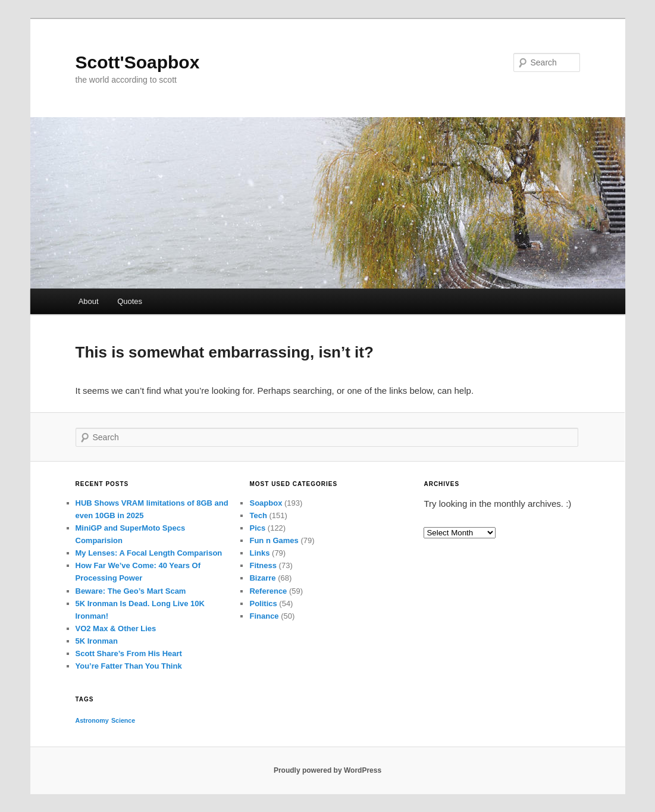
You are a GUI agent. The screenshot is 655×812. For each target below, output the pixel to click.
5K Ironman (97, 641)
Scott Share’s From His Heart (129, 653)
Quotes (130, 301)
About (89, 301)
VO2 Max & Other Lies (116, 628)
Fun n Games (274, 540)
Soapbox (266, 503)
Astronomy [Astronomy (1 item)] (92, 720)
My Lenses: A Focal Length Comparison (149, 553)
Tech (258, 515)
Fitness (263, 565)
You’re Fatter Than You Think (129, 666)
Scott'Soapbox (138, 62)
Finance (264, 616)
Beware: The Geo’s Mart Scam (131, 591)
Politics (263, 603)
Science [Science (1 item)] (123, 720)
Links (259, 553)
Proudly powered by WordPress (327, 770)
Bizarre (262, 578)
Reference (268, 591)
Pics (257, 528)
